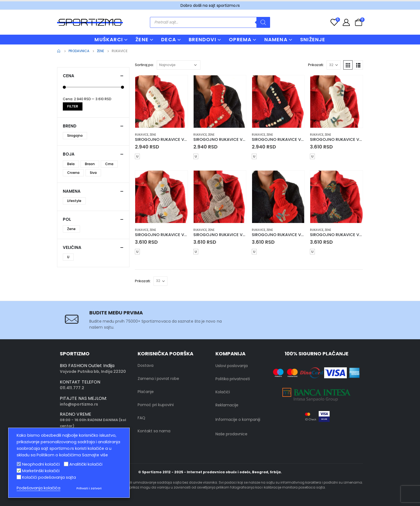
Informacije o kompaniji (238, 419)
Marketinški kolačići (41, 471)
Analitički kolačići (86, 464)
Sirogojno (75, 136)
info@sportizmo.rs (79, 404)
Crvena (73, 173)
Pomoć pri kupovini (156, 405)
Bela (71, 164)
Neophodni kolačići (41, 464)
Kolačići (223, 392)
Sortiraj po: (144, 65)
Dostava (146, 365)
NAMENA (276, 39)
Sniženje (313, 39)
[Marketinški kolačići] (19, 471)
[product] (161, 102)
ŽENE (142, 39)
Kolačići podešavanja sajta (49, 477)
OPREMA (240, 39)
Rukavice (142, 135)
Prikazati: (316, 65)
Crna (109, 164)
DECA (169, 39)
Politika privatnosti (233, 379)
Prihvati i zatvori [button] (89, 488)
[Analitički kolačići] (66, 464)
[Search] (263, 22)
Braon (90, 164)
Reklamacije (227, 405)
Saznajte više (95, 455)
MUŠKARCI (109, 39)
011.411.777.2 (72, 388)
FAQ (141, 418)
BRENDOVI (202, 39)
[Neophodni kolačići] (19, 464)
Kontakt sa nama (154, 431)
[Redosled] (179, 65)
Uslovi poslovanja (232, 366)
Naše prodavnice (231, 434)
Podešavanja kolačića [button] (39, 488)
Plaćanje (146, 392)
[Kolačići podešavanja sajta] (19, 477)
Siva (93, 173)
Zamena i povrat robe (158, 379)
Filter (73, 106)
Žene (153, 135)
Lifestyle (74, 201)
